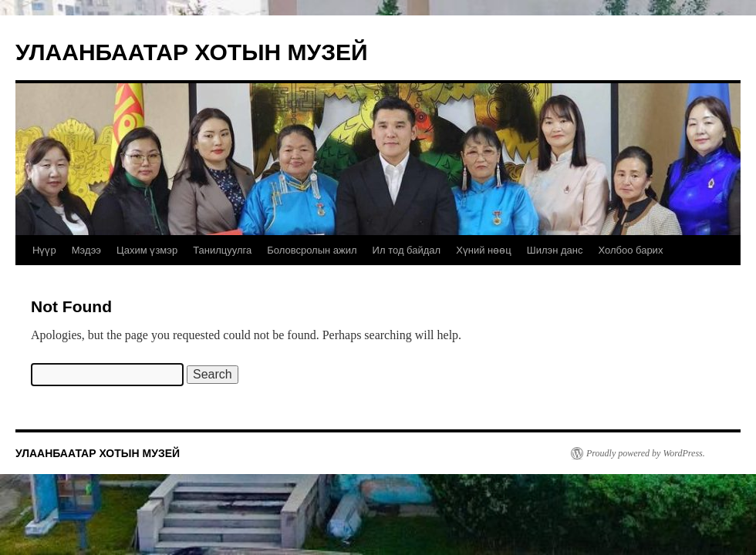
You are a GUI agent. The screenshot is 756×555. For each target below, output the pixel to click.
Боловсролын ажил (312, 250)
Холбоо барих (630, 250)
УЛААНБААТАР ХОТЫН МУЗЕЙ (192, 52)
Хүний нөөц (484, 250)
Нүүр (44, 250)
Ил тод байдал (407, 250)
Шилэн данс (555, 250)
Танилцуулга (222, 250)
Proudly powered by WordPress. (646, 453)
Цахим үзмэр (147, 250)
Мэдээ (86, 250)
